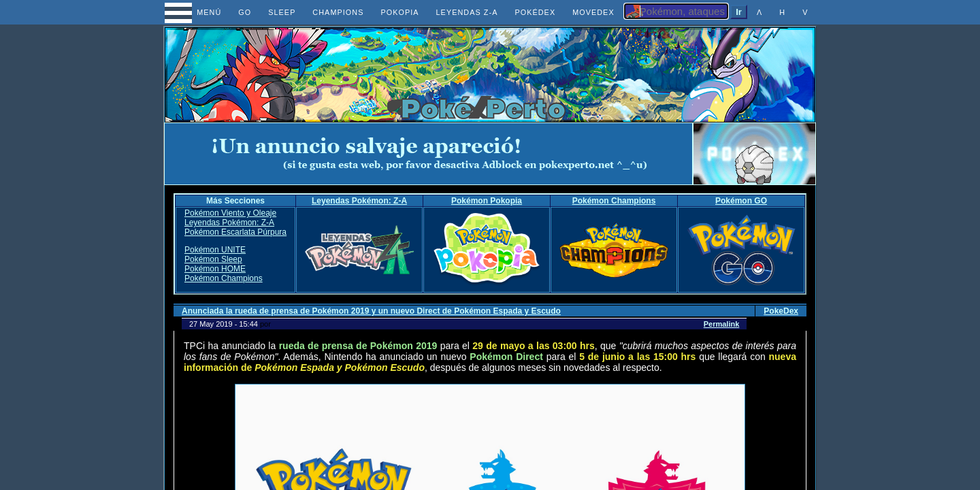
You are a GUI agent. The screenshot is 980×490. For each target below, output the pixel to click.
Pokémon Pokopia (487, 201)
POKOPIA (399, 12)
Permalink (722, 324)
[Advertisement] (429, 154)
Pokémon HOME (215, 269)
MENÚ (197, 12)
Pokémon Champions (614, 201)
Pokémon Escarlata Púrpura (235, 232)
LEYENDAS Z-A (467, 12)
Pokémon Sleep (213, 259)
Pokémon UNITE (215, 250)
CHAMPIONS (338, 12)
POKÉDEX (535, 12)
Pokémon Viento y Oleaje (230, 213)
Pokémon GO (741, 201)
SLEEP (282, 12)
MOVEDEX (593, 12)
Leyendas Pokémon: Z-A (359, 201)
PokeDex (781, 311)
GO (245, 12)
